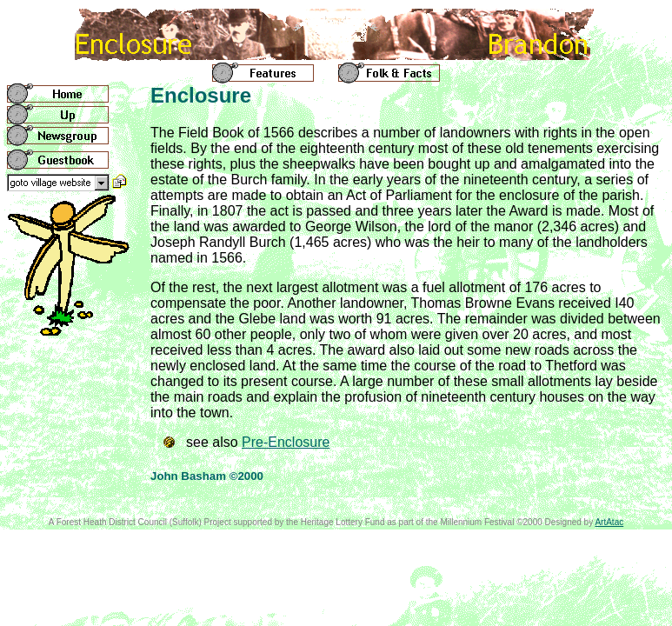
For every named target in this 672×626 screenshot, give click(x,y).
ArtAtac (609, 522)
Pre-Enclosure (286, 442)
